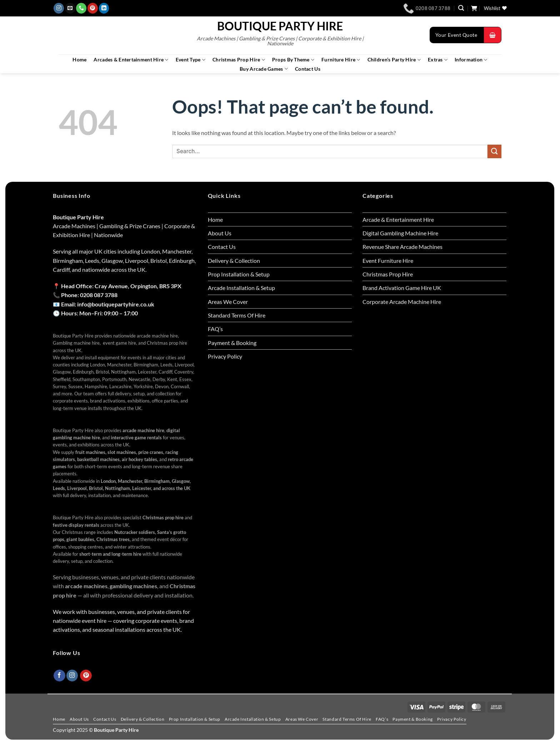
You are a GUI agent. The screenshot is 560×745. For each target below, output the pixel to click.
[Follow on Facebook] (59, 676)
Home (79, 60)
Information (471, 60)
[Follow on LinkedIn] (104, 8)
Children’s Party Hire (394, 60)
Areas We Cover (228, 302)
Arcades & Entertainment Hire (131, 60)
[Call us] (81, 8)
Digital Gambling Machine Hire (400, 233)
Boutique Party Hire (280, 26)
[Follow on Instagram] (59, 8)
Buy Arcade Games (264, 69)
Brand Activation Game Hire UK (402, 288)
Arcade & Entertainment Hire (398, 219)
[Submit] (494, 152)
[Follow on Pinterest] (93, 8)
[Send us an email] (70, 8)
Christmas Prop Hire (239, 60)
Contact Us (308, 69)
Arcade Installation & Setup (241, 288)
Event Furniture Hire (388, 261)
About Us (220, 233)
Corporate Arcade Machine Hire (402, 302)
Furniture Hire (341, 60)
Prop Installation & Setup (239, 274)
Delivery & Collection (234, 261)
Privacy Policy (225, 356)
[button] (461, 8)
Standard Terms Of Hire (237, 315)
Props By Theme (293, 60)
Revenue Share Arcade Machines (402, 247)
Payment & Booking (232, 343)
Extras (438, 60)
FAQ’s (215, 329)
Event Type (191, 60)
